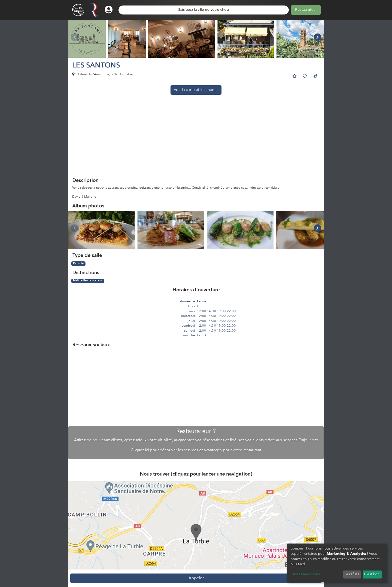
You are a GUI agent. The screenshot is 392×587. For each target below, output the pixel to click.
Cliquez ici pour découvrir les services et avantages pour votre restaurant (196, 450)
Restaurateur (306, 10)
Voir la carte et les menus (196, 90)
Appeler (196, 578)
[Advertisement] (196, 140)
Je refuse (352, 574)
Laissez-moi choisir (305, 574)
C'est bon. (372, 574)
